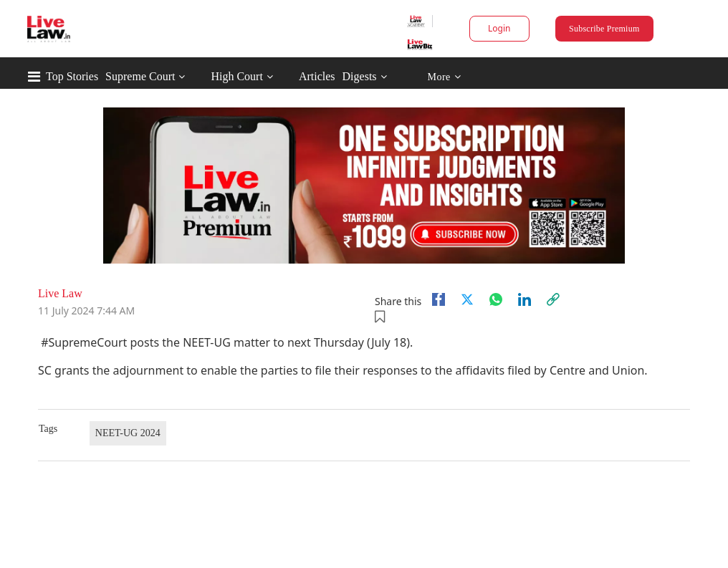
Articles (317, 76)
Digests (360, 76)
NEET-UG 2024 (128, 433)
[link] (553, 299)
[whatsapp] (496, 299)
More (444, 77)
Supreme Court (140, 76)
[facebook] (439, 299)
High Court (236, 76)
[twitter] (467, 299)
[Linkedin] (525, 299)
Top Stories (72, 76)
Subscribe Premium (604, 29)
